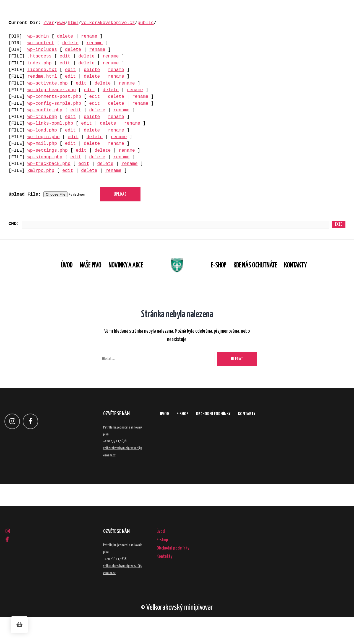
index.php (39, 63)
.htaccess (39, 56)
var (50, 23)
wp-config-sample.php (54, 104)
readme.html (42, 77)
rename (89, 36)
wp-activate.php (48, 83)
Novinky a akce (114, 279)
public (145, 23)
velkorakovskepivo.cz (108, 23)
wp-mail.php (42, 144)
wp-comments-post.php (54, 97)
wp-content (41, 43)
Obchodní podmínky (236, 444)
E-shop (230, 279)
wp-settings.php (48, 151)
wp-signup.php (45, 157)
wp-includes (42, 50)
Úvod (55, 279)
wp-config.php (45, 110)
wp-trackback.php (49, 164)
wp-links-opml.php (50, 123)
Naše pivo (79, 279)
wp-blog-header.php (52, 90)
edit (65, 56)
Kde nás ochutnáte (266, 279)
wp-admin (38, 36)
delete (65, 36)
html (73, 23)
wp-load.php (42, 130)
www (61, 23)
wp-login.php (44, 137)
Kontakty (307, 279)
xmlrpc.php (41, 171)
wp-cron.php (42, 117)
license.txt (42, 70)
